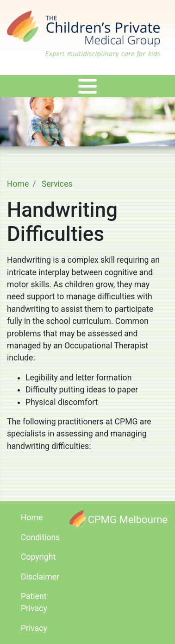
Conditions (40, 537)
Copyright (38, 557)
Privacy (34, 628)
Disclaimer (40, 577)
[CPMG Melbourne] (119, 519)
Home (18, 184)
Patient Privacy (34, 602)
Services (57, 184)
